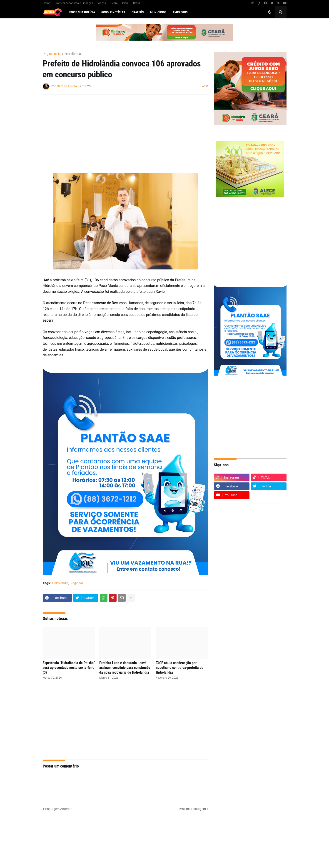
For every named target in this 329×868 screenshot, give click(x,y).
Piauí (125, 3)
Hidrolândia (73, 54)
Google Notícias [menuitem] (113, 12)
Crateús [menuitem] (138, 12)
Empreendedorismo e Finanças (74, 3)
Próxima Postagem (192, 809)
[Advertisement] (121, 131)
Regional (77, 583)
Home (46, 3)
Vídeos (102, 3)
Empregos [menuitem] (180, 12)
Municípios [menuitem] (158, 12)
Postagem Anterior (58, 809)
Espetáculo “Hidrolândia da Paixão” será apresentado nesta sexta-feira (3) (69, 668)
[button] (270, 12)
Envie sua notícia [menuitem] (82, 12)
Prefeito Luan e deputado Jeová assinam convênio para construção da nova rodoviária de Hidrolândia (125, 668)
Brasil (137, 3)
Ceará (114, 3)
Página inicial (52, 54)
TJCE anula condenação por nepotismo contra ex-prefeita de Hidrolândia (180, 668)
